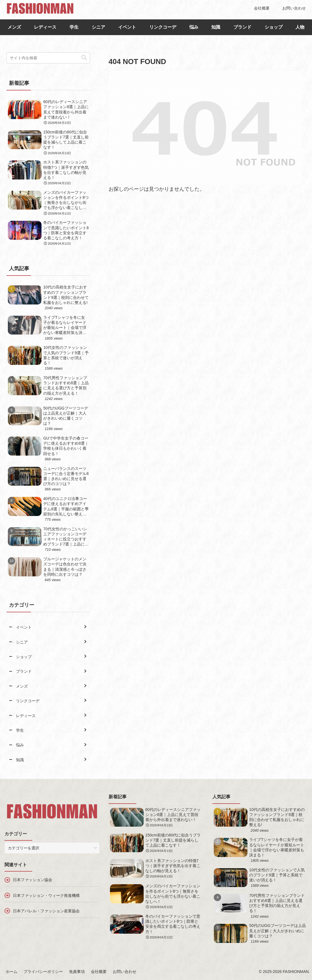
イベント (127, 27)
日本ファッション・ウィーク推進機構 (46, 895)
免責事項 (77, 972)
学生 (74, 27)
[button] (84, 58)
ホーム (12, 972)
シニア (98, 27)
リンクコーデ (163, 27)
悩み (194, 27)
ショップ (274, 27)
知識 (216, 27)
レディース (45, 27)
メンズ (14, 27)
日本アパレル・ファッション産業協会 (46, 911)
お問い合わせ (125, 972)
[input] (48, 58)
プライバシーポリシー (43, 972)
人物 (300, 27)
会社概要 (99, 972)
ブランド (242, 27)
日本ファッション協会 (33, 880)
